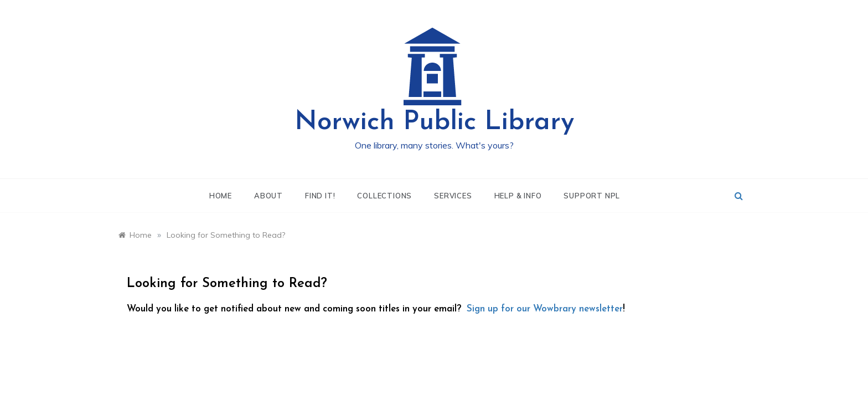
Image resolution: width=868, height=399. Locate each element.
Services (453, 196)
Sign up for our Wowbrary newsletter (545, 309)
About (268, 196)
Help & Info (518, 196)
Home (221, 196)
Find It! (320, 196)
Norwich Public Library (434, 122)
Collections (384, 196)
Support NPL (592, 196)
